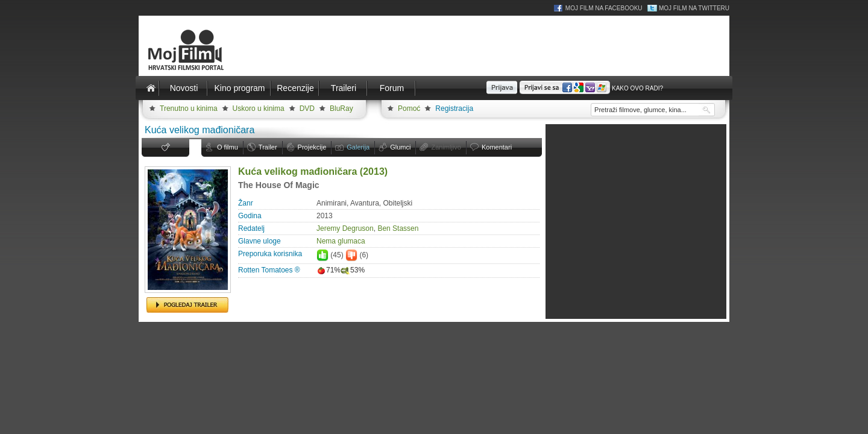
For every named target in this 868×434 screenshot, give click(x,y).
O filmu (228, 147)
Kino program (239, 88)
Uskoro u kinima (259, 108)
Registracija (454, 108)
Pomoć (409, 108)
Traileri (344, 88)
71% (329, 270)
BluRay (341, 108)
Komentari (497, 147)
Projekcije (312, 147)
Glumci (400, 147)
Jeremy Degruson (345, 228)
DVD (307, 108)
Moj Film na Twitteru (694, 8)
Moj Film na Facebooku (604, 8)
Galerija (358, 147)
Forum (392, 88)
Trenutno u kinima (189, 108)
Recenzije (295, 88)
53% (353, 270)
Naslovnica (151, 88)
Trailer (268, 147)
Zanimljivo (446, 147)
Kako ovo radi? (637, 88)
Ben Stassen (398, 228)
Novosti (184, 88)
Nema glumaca (341, 241)
